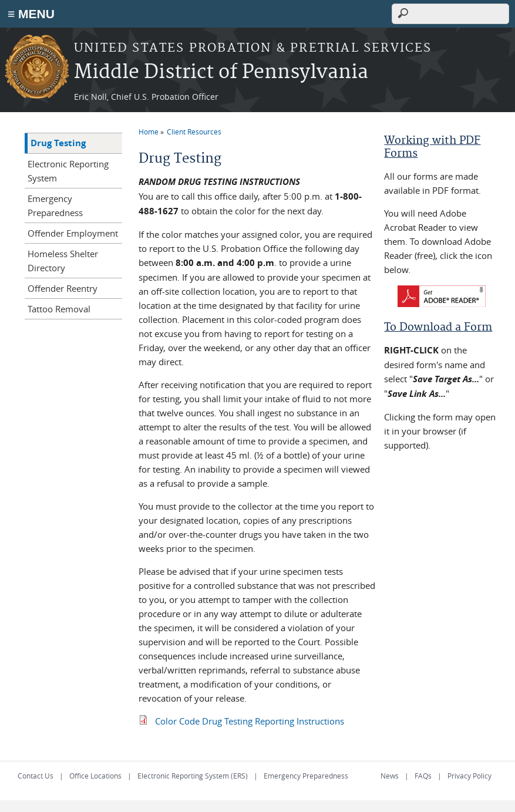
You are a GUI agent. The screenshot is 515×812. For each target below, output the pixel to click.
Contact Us (36, 776)
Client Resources (194, 132)
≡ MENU (31, 14)
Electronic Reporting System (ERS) (193, 776)
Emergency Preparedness (55, 205)
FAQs (423, 776)
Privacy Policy (469, 776)
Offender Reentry (63, 288)
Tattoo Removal (59, 309)
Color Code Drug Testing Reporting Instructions (250, 721)
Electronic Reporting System (68, 171)
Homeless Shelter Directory (63, 261)
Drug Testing (58, 143)
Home (149, 132)
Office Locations (95, 776)
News (390, 776)
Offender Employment (73, 233)
